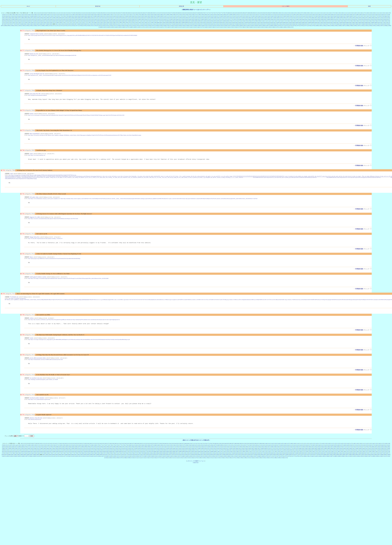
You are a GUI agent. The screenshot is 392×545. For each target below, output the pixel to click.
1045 (184, 26)
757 (22, 22)
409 (89, 18)
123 (351, 13)
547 (136, 19)
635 (25, 21)
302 (139, 16)
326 (215, 16)
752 (7, 22)
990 (370, 24)
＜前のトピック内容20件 (189, 446)
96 (269, 13)
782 (101, 22)
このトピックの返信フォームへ (196, 467)
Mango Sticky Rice (35, 240)
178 (136, 15)
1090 (355, 26)
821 (224, 22)
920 (149, 24)
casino (31, 155)
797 (149, 22)
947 (234, 24)
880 (22, 24)
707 (253, 21)
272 (44, 16)
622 (373, 19)
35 (116, 13)
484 (325, 18)
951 (246, 24)
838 (278, 22)
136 (3, 15)
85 (241, 13)
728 (319, 21)
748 (382, 21)
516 (38, 19)
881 (25, 24)
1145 (269, 27)
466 (269, 18)
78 (224, 13)
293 (111, 16)
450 (218, 18)
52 (159, 13)
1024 (104, 26)
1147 (277, 27)
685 (183, 21)
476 (300, 18)
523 (60, 19)
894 (67, 24)
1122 (183, 27)
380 (385, 16)
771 (67, 22)
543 (123, 19)
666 (123, 21)
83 (236, 13)
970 (306, 24)
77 (221, 13)
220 (269, 15)
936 (199, 24)
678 (161, 21)
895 (70, 24)
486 (332, 18)
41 (131, 13)
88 (249, 13)
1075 (298, 26)
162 (86, 15)
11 (56, 13)
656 (92, 21)
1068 (271, 26)
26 (94, 13)
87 (246, 13)
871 (382, 22)
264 (19, 16)
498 (370, 18)
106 (298, 13)
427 (145, 18)
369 (351, 16)
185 (158, 15)
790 (127, 22)
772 (70, 22)
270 (38, 16)
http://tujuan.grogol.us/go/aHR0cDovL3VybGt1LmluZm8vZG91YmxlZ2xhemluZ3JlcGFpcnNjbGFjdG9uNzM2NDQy (54, 262)
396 (48, 18)
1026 (111, 26)
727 (316, 21)
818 (215, 22)
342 (265, 16)
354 (303, 16)
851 (319, 22)
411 (95, 18)
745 (373, 21)
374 (367, 16)
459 (246, 18)
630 (10, 21)
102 (286, 13)
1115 (157, 27)
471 (284, 18)
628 (3, 21)
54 (164, 13)
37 (121, 13)
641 (44, 21)
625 (382, 19)
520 (51, 19)
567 (199, 19)
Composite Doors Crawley (36, 34)
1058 (233, 26)
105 (295, 13)
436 (174, 18)
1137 (239, 27)
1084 (332, 26)
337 (250, 16)
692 (206, 21)
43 (136, 13)
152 (54, 15)
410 (92, 18)
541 (117, 19)
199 (202, 15)
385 (13, 18)
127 (364, 13)
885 (38, 24)
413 (101, 18)
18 (74, 13)
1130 (213, 27)
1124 (190, 27)
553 (155, 19)
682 (174, 21)
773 (73, 22)
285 (86, 16)
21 (81, 13)
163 (89, 15)
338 (253, 16)
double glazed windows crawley (38, 280)
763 (41, 22)
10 (54, 13)
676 (155, 21)
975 (322, 24)
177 (133, 15)
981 (341, 24)
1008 (43, 26)
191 (177, 15)
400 (60, 18)
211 (240, 15)
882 (29, 24)
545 (130, 19)
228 (294, 15)
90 (254, 13)
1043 (176, 26)
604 (316, 19)
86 (244, 13)
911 (120, 24)
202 (212, 15)
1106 (123, 27)
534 (95, 19)
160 (79, 15)
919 (145, 24)
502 (382, 18)
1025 (107, 26)
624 (379, 19)
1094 (370, 26)
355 (306, 16)
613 (344, 19)
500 (376, 18)
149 (44, 15)
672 (142, 21)
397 (51, 18)
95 (266, 13)
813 (199, 22)
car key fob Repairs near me (37, 74)
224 (281, 15)
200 (206, 15)
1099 (389, 26)
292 (108, 16)
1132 (220, 27)
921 (152, 24)
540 (114, 19)
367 (344, 16)
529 (79, 19)
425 (139, 18)
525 (67, 19)
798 (152, 22)
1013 (62, 26)
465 (265, 18)
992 (376, 24)
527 (73, 19)
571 (212, 19)
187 (164, 15)
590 (272, 19)
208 (231, 15)
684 (180, 21)
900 (86, 24)
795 (142, 22)
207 (228, 15)
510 (19, 19)
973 (316, 24)
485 (329, 18)
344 (272, 16)
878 (16, 24)
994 (382, 24)
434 (168, 18)
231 (303, 15)
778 (89, 22)
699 (228, 21)
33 (111, 13)
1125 (194, 27)
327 (218, 16)
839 (281, 22)
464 (262, 18)
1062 (248, 26)
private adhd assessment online (38, 363)
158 (73, 15)
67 (196, 13)
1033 (138, 26)
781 (98, 22)
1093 (366, 26)
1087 (344, 26)
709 (259, 21)
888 (48, 24)
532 (89, 19)
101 (282, 13)
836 (272, 22)
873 (389, 22)
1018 (81, 26)
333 (237, 16)
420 (123, 18)
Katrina (31, 115)
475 (297, 18)
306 (152, 16)
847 (306, 22)
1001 (16, 26)
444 (199, 18)
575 (224, 19)
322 (202, 16)
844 (297, 22)
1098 (385, 26)
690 (199, 21)
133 (383, 13)
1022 (96, 26)
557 (168, 19)
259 (3, 16)
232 (306, 15)
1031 (130, 26)
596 (291, 19)
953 (253, 24)
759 (29, 22)
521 (54, 19)
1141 (254, 27)
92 (259, 13)
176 (130, 15)
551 (149, 19)
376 (373, 16)
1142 (258, 27)
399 (57, 18)
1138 (243, 27)
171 (114, 15)
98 (274, 13)
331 (231, 16)
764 (44, 22)
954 (256, 24)
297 (123, 16)
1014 (66, 26)
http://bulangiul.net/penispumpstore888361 (38, 96)
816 (209, 22)
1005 (31, 26)
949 (240, 24)
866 (367, 22)
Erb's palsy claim (34, 199)
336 (246, 16)
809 (187, 22)
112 (317, 13)
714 (275, 21)
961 (278, 24)
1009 (47, 26)
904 (98, 24)
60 (179, 13)
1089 (351, 26)
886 (41, 24)
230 (300, 15)
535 (98, 19)
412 (98, 18)
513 (29, 19)
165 (95, 15)
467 (272, 18)
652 (79, 21)
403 (70, 18)
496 (363, 18)
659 (101, 21)
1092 (363, 26)
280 (70, 16)
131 (377, 13)
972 (313, 24)
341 (262, 16)
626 (385, 19)
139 (13, 15)
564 (190, 19)
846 (303, 22)
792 (133, 22)
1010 (50, 26)
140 (16, 15)
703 (240, 21)
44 (139, 13)
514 (32, 19)
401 (63, 18)
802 (164, 22)
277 (60, 16)
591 (275, 19)
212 (243, 15)
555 (161, 19)
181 (146, 15)
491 (348, 18)
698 (224, 21)
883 (32, 24)
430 (155, 18)
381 (389, 16)
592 (278, 19)
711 (265, 21)
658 (98, 21)
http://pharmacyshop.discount (35, 425)
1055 (222, 26)
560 (177, 19)
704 (243, 21)
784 (108, 22)
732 (332, 21)
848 (310, 22)
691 (202, 21)
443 (196, 18)
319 (193, 16)
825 (237, 22)
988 (363, 24)
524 (63, 19)
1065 (260, 26)
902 (92, 24)
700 (231, 21)
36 (119, 13)
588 (265, 19)
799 (155, 22)
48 (149, 13)
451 (221, 18)
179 (139, 15)
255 (379, 15)
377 (376, 16)
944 (224, 24)
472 (288, 18)
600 (303, 19)
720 (294, 21)
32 (109, 13)
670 (136, 21)
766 (51, 22)
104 (292, 13)
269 (35, 16)
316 (183, 16)
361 (325, 16)
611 (338, 19)
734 (338, 21)
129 (370, 13)
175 (127, 15)
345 (275, 16)
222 (275, 15)
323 (205, 16)
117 (333, 13)
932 (186, 24)
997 (2, 26)
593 (281, 19)
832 (259, 22)
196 (193, 15)
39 (126, 13)
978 (332, 24)
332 (234, 16)
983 (348, 24)
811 (193, 22)
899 (82, 24)
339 (256, 16)
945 (228, 24)
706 (250, 21)
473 (291, 18)
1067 (267, 26)
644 (54, 21)
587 (262, 19)
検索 (369, 6)
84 (239, 13)
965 (291, 24)
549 (142, 19)
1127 (201, 27)
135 (389, 13)
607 (325, 19)
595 (288, 19)
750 (389, 21)
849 (313, 22)
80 (229, 13)
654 (86, 21)
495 (360, 18)
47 (146, 13)
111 (314, 13)
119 (339, 13)
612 (341, 19)
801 (161, 22)
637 (32, 21)
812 (196, 22)
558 (171, 19)
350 (291, 16)
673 (146, 21)
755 (16, 22)
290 (101, 16)
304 (146, 16)
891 (57, 24)
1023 (100, 26)
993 (379, 24)
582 (247, 19)
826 (240, 22)
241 (335, 15)
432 (161, 18)
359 (319, 16)
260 (7, 16)
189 (171, 15)
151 (51, 15)
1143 (262, 27)
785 (111, 22)
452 (224, 18)
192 (180, 15)
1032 (134, 26)
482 (319, 18)
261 (10, 16)
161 (82, 15)
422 (130, 18)
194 (187, 15)
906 (104, 24)
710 (262, 21)
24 (89, 13)
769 (60, 22)
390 (29, 18)
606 (322, 19)
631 (13, 21)
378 (379, 16)
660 (104, 21)
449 (215, 18)
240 (332, 15)
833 (262, 22)
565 (193, 19)
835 (269, 22)
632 (16, 21)
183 (152, 15)
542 (120, 19)
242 (338, 15)
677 (158, 21)
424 (136, 18)
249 (360, 15)
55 (166, 13)
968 (300, 24)
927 (171, 24)
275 (54, 16)
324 (209, 16)
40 (129, 13)
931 (183, 24)
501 (379, 18)
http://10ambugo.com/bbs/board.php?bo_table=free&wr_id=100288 (43, 384)
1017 (77, 26)
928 (174, 24)
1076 (302, 26)
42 (134, 13)
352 (297, 16)
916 (136, 24)
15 (66, 13)
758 (25, 22)
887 (44, 24)
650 (73, 21)
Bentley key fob (34, 54)
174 (123, 15)
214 (250, 15)
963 (284, 24)
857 (338, 22)
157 (70, 15)
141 (19, 15)
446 (205, 18)
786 (114, 22)
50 (154, 13)
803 (168, 22)
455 (234, 18)
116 (329, 13)
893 (63, 24)
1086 (340, 26)
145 (32, 15)
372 (360, 16)
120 (342, 13)
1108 (130, 27)
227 (291, 15)
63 (186, 13)
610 (335, 19)
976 (325, 24)
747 (379, 21)
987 (360, 24)
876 (10, 24)
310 (164, 16)
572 (215, 19)
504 (389, 18)
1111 (142, 27)
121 (345, 13)
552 (152, 19)
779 (92, 22)
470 (281, 18)
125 (358, 13)
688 (193, 21)
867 (370, 22)
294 (114, 16)
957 (265, 24)
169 (108, 15)
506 (7, 19)
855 (332, 22)
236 (319, 15)
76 (219, 13)
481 (316, 18)
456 (237, 18)
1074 (294, 26)
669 (133, 21)
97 (271, 13)
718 (288, 21)
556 (164, 19)
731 (329, 21)
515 (35, 19)
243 (341, 15)
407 (82, 18)
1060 (241, 26)
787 (117, 22)
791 (130, 22)
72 (209, 13)
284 (82, 16)
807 (180, 22)
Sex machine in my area (36, 383)
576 (228, 19)
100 (279, 13)
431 (158, 18)
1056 (225, 26)
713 (272, 21)
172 (117, 15)
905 (101, 24)
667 (127, 21)
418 (117, 18)
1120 (175, 27)
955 (259, 24)
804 (171, 22)
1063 (252, 26)
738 (351, 21)
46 (144, 13)
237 (322, 15)
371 (357, 16)
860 (348, 22)
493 (354, 18)
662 (111, 21)
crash (11, 176)
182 (149, 15)
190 (174, 15)
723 (303, 21)
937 (202, 24)
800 (158, 22)
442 (193, 18)
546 (133, 19)
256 (382, 15)
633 (19, 21)
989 (367, 24)
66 (194, 13)
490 (344, 18)
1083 (328, 26)
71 (206, 13)
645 (57, 21)
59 (176, 13)
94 (264, 13)
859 (344, 22)
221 (272, 15)
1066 (264, 26)
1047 (191, 26)
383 (7, 18)
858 (341, 22)
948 (237, 24)
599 (300, 19)
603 (313, 19)
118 (336, 13)
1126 (198, 27)
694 (212, 21)
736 (344, 21)
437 (177, 18)
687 (190, 21)
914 (130, 24)
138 (10, 15)
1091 (359, 26)
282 (76, 16)
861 (351, 22)
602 (310, 19)
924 (161, 24)
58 (174, 13)
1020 (88, 26)
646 (60, 21)
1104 (115, 27)
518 (44, 19)
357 (313, 16)
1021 (92, 26)
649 (70, 21)
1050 (203, 26)
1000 (12, 26)
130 (373, 13)
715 (278, 21)
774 (76, 22)
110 (311, 13)
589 (269, 19)
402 (67, 18)
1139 (246, 27)
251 (367, 15)
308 (158, 16)
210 (237, 15)
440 (186, 18)
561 (180, 19)
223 (278, 15)
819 (218, 22)
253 (373, 15)
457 (240, 18)
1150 (288, 27)
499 (373, 18)
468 (275, 18)
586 (259, 19)
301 (136, 16)
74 (214, 13)
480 (313, 18)
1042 (172, 26)
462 (256, 18)
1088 (347, 26)
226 (288, 15)
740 (357, 21)
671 (139, 21)
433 (164, 18)
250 (363, 15)
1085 (336, 26)
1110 (138, 27)
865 (363, 22)
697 (221, 21)
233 (310, 15)
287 (92, 16)
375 (370, 16)
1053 (214, 26)
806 (177, 22)
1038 (157, 26)
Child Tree (196, 468)
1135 (231, 27)
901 (89, 24)
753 (10, 22)
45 (141, 13)
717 (284, 21)
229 (297, 15)
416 (111, 18)
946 (231, 24)
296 (120, 16)
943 (221, 24)
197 (196, 15)
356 (310, 16)
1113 (149, 27)
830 (253, 22)
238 (325, 15)
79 (226, 13)
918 (142, 24)
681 (171, 21)
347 (281, 16)
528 (76, 19)
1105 (119, 27)
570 (209, 19)
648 (67, 21)
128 (367, 13)
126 (361, 13)
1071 (283, 26)
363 (332, 16)
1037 (153, 26)
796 (146, 22)
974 (319, 24)
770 (63, 22)
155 (63, 15)
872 (385, 22)
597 (294, 19)
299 (130, 16)
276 (57, 16)
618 (360, 19)
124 (355, 13)
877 (13, 24)
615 (351, 19)
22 (84, 13)
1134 (228, 27)
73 (211, 13)
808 (183, 22)
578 (234, 19)
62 (184, 13)
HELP (28, 6)
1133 (224, 27)
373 (363, 16)
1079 (313, 26)
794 (139, 22)
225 (284, 15)
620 (366, 19)
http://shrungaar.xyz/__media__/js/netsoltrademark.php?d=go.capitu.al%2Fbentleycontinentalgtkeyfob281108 (52, 56)
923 (158, 24)
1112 (145, 27)
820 (221, 22)
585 (256, 19)
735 (341, 21)
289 (98, 16)
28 (99, 13)
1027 (115, 26)
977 (329, 24)
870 (379, 22)
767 (54, 22)
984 (351, 24)
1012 (58, 26)
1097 (382, 26)
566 (196, 19)
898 (79, 24)
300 (133, 16)
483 (322, 18)
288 (95, 16)
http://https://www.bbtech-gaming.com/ (37, 157)
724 (306, 21)
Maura (31, 260)
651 (76, 21)
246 (351, 15)
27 (96, 13)
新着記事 (181, 6)
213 (246, 15)
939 (209, 24)
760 (32, 22)
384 (10, 18)
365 (338, 16)
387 (19, 18)
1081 (321, 26)
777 (86, 22)
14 (64, 13)
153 (57, 15)
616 (354, 19)
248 (357, 15)
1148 (280, 27)
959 (272, 24)
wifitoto (32, 322)
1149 (284, 27)
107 (301, 13)
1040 (164, 26)
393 (38, 18)
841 (288, 22)
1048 (195, 26)
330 (228, 16)
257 (385, 15)
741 (360, 21)
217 (259, 15)
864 (360, 22)
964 (288, 24)
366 (341, 16)
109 (308, 13)
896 (73, 24)
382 (3, 18)
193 (183, 15)
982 (344, 24)
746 (376, 21)
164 (92, 15)
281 (73, 16)
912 (123, 24)
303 (142, 16)
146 (35, 15)
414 (104, 18)
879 (19, 24)
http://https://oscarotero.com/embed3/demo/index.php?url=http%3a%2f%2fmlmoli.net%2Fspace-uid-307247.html (53, 221)
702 (237, 21)
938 (205, 24)
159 (76, 15)
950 (243, 24)
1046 (187, 26)
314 (177, 16)
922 (155, 24)
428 (149, 18)
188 (168, 15)
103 (289, 13)
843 (294, 22)
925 (164, 24)
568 (202, 19)
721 (297, 21)
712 (269, 21)
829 (250, 22)
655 (89, 21)
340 (259, 16)
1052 (210, 26)
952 (250, 24)
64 (189, 13)
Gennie (31, 342)
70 (204, 13)
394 (41, 18)
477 (303, 18)
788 (120, 22)
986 (357, 24)
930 (180, 24)
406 (79, 18)
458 (243, 18)
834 (265, 22)
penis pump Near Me (35, 95)
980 (338, 24)
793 (136, 22)
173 (120, 15)
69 (201, 13)
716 (281, 21)
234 (313, 15)
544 (127, 19)
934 (193, 24)
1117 (164, 27)
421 (127, 18)
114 (323, 13)
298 (127, 16)
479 (310, 18)
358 (316, 16)
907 (108, 24)
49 (151, 13)
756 (19, 22)
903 (95, 24)
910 (117, 24)
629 (7, 21)
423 (133, 18)
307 (155, 16)
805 (174, 22)
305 (149, 16)
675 (152, 21)
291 (104, 16)
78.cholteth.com (14, 301)
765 (48, 22)
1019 (85, 26)
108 (305, 13)
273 (48, 16)
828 (246, 22)
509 (16, 19)
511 (22, 19)
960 (275, 24)
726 (313, 21)
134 (386, 13)
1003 (24, 26)
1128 (205, 27)
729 (322, 21)
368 (348, 16)
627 (389, 19)
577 (231, 19)
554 (158, 19)
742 (363, 21)
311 (168, 16)
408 (86, 18)
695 (215, 21)
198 (199, 15)
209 (234, 15)
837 (275, 22)
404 (73, 18)
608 (329, 19)
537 (104, 19)
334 (240, 16)
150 (48, 15)
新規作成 (98, 6)
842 (291, 22)
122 (348, 13)
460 (250, 18)
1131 (216, 27)
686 (187, 21)
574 (221, 19)
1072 (286, 26)
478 (306, 18)
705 (247, 21)
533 (92, 19)
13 (61, 13)
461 (253, 18)
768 (57, 22)
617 (357, 19)
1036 (149, 26)
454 (231, 18)
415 (108, 18)
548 (139, 19)
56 (169, 13)
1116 (160, 27)
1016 (73, 26)
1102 (108, 27)
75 (216, 13)
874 (3, 24)
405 (76, 18)
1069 (275, 26)
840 (284, 22)
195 (190, 15)
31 (106, 13)
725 (310, 21)
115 (326, 13)
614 (348, 19)
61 (181, 13)
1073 (290, 26)
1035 (145, 26)
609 (332, 19)
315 (180, 16)
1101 (104, 27)
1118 (168, 27)
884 (35, 24)
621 (370, 19)
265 (22, 16)
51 (156, 13)
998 (5, 26)
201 (209, 15)
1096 (378, 26)
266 (25, 16)
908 (111, 24)
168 (104, 15)
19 (76, 13)
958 (269, 24)
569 (206, 19)
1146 (273, 27)
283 (79, 16)
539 (111, 19)
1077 (306, 26)
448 (212, 18)
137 (7, 15)
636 (29, 21)
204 (218, 15)
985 (354, 24)
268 (32, 16)
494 (357, 18)
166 (98, 15)
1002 (20, 26)
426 (142, 18)
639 (38, 21)
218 (262, 15)
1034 (142, 26)
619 (363, 19)
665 (120, 21)
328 (221, 16)
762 (38, 22)
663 (114, 21)
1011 (54, 26)
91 (256, 13)
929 (177, 24)
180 (142, 15)
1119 (171, 27)
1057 (229, 26)
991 (373, 24)
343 (269, 16)
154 (60, 15)
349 (288, 16)
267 (29, 16)
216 (256, 15)
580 (240, 19)
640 (41, 21)
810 (190, 22)
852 (322, 22)
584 (253, 19)
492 (351, 18)
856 (335, 22)
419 (120, 18)
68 (199, 13)
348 (284, 16)
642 (48, 21)
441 (190, 18)
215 (253, 15)
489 (341, 18)
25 (91, 13)
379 (382, 16)
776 (82, 22)
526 (70, 19)
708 (256, 21)
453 (228, 18)
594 (284, 19)
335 (243, 16)
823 (231, 22)
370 (354, 16)
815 (205, 22)
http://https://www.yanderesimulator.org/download (39, 405)
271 (41, 16)
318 (190, 16)
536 (101, 19)
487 (335, 18)
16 (69, 13)
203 (215, 15)
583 (250, 19)
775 (79, 22)
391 (32, 18)
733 (335, 21)
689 (196, 21)
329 (224, 16)
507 (10, 19)
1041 (168, 26)
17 (71, 13)
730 (325, 21)
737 (348, 21)
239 (329, 15)
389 (25, 18)
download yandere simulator (37, 403)
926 (168, 24)
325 (212, 16)
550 (146, 19)
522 (57, 19)
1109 (134, 27)
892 (60, 24)
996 (389, 24)
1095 (374, 26)
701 (234, 21)
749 (385, 21)
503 (385, 18)
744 (370, 21)
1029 (123, 26)
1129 (209, 27)
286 (89, 16)
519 (48, 19)
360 (322, 16)
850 (316, 22)
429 (152, 18)
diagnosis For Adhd (35, 220)
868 (373, 22)
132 (380, 13)
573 (218, 19)
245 (348, 15)
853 (325, 22)
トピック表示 (286, 6)
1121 (179, 27)
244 (344, 15)
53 (161, 13)
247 (354, 15)
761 (35, 22)
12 (59, 13)
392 (35, 18)
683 (177, 21)
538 (108, 19)
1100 (100, 27)
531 (85, 19)
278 (63, 16)
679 (164, 21)
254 (376, 15)
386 (16, 18)
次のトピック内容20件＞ (203, 446)
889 (51, 24)
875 (7, 24)
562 (183, 19)
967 (297, 24)
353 (300, 16)
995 (385, 24)
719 (291, 21)
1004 (27, 26)
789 (123, 22)
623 (376, 19)
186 (161, 15)
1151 (292, 27)
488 (338, 18)
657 (95, 21)
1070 (279, 26)
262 (13, 16)
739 (354, 21)
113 (320, 13)
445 (202, 18)
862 (354, 22)
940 (212, 24)
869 (376, 22)
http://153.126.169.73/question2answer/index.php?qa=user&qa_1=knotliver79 (45, 241)
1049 (199, 26)
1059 (237, 26)
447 (209, 18)
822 (228, 22)
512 (25, 19)
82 (234, 13)
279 (67, 16)
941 (215, 24)
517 (41, 19)
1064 (256, 26)
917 (139, 24)
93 (261, 13)
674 (149, 21)
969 (303, 24)
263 (16, 16)
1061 (245, 26)
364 (335, 16)
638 (35, 21)
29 (101, 13)
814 (202, 22)
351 (294, 16)
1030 (126, 26)
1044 (180, 26)
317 (186, 16)
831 (256, 22)
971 (310, 24)
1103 (112, 27)
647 (63, 21)
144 (29, 15)
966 (294, 24)
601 (307, 19)
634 (22, 21)
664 (117, 21)
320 (196, 16)
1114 (153, 27)
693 (209, 21)
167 (101, 15)
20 (79, 13)
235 (316, 15)
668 (130, 21)
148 (41, 15)
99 (276, 13)
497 (367, 18)
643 (51, 21)
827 (243, 22)
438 (180, 18)
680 (168, 21)
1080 (317, 26)
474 (294, 18)
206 (224, 15)
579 (237, 19)
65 (191, 13)
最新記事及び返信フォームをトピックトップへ (196, 10)
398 (54, 18)
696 (218, 21)
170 (111, 15)
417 (114, 18)
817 (212, 22)
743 (367, 21)
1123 (186, 27)
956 (262, 24)
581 (243, 19)
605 (319, 19)
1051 (206, 26)
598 (297, 19)
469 (278, 18)
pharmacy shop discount (36, 423)
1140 (250, 27)
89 (251, 13)
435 (171, 18)
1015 (69, 26)
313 (174, 16)
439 (183, 18)
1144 (265, 27)
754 (13, 22)
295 (117, 16)
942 (218, 24)
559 (174, 19)
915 (133, 24)
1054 (218, 26)
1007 (39, 26)
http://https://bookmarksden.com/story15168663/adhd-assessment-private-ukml (46, 364)
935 (196, 24)
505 (3, 19)
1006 (35, 26)
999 (9, 26)
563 (186, 19)
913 (127, 24)
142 (22, 15)
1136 (235, 27)
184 (155, 15)
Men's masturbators (35, 135)
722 (300, 21)
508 (13, 19)
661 (108, 21)
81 (231, 13)
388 (22, 18)
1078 (309, 26)
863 (357, 22)
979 (335, 24)
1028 (119, 26)
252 (370, 15)
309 (161, 16)
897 (76, 24)
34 (114, 13)
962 (281, 24)
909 (114, 24)
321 (199, 16)
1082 (325, 26)
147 (38, 15)
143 (25, 15)
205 (221, 15)
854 (329, 22)
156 (67, 15)
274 (51, 16)
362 (329, 16)
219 (265, 15)
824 (234, 22)
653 (82, 21)
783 (104, 22)
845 (300, 22)
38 (124, 13)
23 (86, 13)
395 (44, 18)
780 (95, 22)
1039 (161, 26)
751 (3, 22)
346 (278, 16)
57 (171, 13)
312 (171, 16)
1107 (127, 27)
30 (104, 13)
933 (190, 24)
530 (82, 19)
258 (389, 15)
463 (259, 18)
